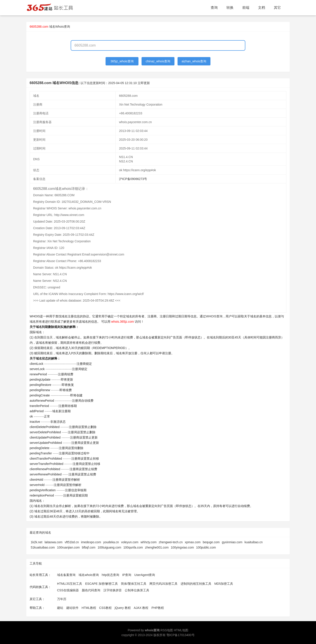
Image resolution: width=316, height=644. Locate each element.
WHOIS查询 (214, 316)
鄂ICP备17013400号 (181, 635)
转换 (230, 8)
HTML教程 (89, 608)
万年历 (62, 599)
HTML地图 (181, 630)
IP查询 (127, 575)
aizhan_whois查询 (194, 61)
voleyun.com (130, 542)
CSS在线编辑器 (68, 590)
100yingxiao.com (182, 547)
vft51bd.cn (72, 542)
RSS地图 (167, 630)
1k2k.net (37, 542)
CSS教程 (105, 608)
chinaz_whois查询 (158, 61)
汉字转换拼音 (113, 590)
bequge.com (211, 542)
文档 (262, 8)
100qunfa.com (133, 547)
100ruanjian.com (68, 547)
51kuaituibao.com (43, 547)
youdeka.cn (111, 542)
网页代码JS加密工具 (163, 584)
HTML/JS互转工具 (70, 584)
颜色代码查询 (91, 590)
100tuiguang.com (109, 547)
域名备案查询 (66, 575)
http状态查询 (110, 575)
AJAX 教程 (141, 608)
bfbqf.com (89, 547)
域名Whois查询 (60, 27)
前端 (246, 8)
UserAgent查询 (145, 575)
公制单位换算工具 (137, 590)
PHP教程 (158, 608)
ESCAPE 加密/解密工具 (101, 584)
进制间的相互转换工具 (196, 584)
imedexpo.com (91, 542)
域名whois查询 (89, 575)
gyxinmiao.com (232, 542)
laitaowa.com (54, 542)
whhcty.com (149, 542)
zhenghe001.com (157, 547)
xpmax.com (193, 542)
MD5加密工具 (224, 584)
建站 (60, 608)
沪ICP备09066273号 (133, 179)
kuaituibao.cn (254, 542)
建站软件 (72, 608)
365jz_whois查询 (122, 61)
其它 (277, 8)
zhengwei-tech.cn (171, 542)
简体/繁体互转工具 (134, 584)
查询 (214, 8)
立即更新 (144, 83)
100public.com (206, 547)
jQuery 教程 (123, 608)
